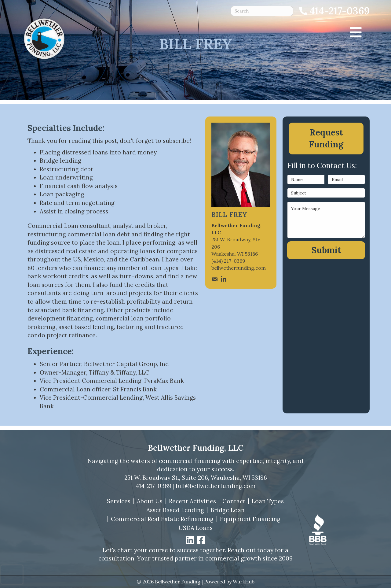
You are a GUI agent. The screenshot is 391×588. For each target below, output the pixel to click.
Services (119, 501)
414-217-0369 (153, 486)
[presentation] (12, 575)
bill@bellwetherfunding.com (216, 486)
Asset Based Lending (175, 510)
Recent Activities (192, 501)
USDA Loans (195, 528)
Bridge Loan (228, 510)
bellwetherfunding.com (239, 268)
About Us (150, 501)
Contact (234, 501)
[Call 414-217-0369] (334, 11)
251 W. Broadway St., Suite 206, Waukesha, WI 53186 (196, 478)
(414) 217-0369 (228, 261)
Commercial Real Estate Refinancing (162, 519)
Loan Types (268, 501)
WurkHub (244, 582)
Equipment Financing (250, 519)
